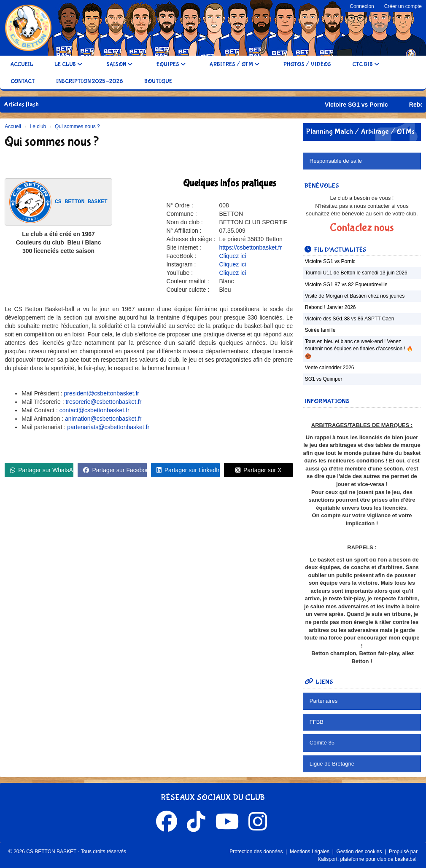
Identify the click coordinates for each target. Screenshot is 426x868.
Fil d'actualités (336, 250)
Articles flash (22, 104)
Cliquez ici (233, 256)
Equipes (171, 64)
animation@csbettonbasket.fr (103, 419)
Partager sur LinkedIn (188, 470)
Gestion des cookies (360, 852)
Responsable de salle (336, 161)
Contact (23, 81)
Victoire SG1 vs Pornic (367, 105)
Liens (319, 682)
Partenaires (324, 701)
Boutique (158, 81)
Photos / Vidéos (307, 64)
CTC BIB (366, 64)
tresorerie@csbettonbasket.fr (103, 402)
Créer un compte (403, 6)
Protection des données (257, 852)
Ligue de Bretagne (332, 764)
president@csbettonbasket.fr (102, 393)
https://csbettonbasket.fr (251, 247)
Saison (119, 64)
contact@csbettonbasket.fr (94, 410)
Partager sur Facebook (115, 470)
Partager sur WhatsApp (42, 470)
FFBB (317, 722)
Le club (68, 64)
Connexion (362, 6)
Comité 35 (322, 743)
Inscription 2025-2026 (90, 81)
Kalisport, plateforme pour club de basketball (368, 859)
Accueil (22, 64)
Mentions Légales (310, 852)
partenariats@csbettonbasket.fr (108, 427)
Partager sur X (258, 470)
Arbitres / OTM (235, 64)
